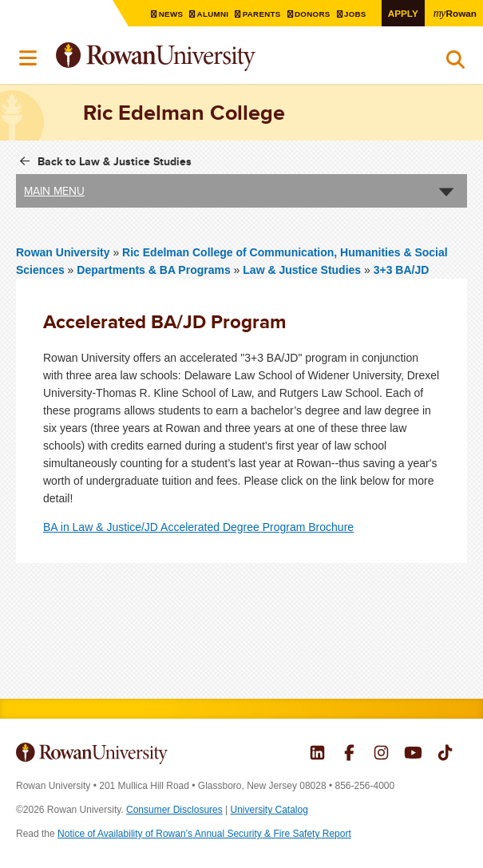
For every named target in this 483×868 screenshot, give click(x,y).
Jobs (357, 14)
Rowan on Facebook (349, 755)
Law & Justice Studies (303, 270)
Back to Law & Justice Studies (115, 161)
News (173, 14)
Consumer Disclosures (174, 810)
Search (455, 63)
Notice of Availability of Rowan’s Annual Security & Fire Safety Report (204, 834)
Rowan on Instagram (381, 755)
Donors (314, 14)
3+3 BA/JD (402, 270)
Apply (403, 13)
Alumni (215, 14)
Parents (263, 14)
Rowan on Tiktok (445, 755)
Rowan (455, 13)
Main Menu (54, 191)
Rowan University (196, 57)
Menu (29, 58)
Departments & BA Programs (153, 270)
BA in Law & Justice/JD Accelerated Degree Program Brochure (198, 527)
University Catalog (269, 810)
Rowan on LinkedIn (317, 755)
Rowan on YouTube (413, 755)
